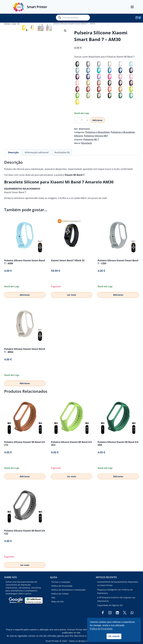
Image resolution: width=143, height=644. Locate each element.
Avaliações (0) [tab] (55, 149)
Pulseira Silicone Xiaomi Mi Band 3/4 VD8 (118, 440)
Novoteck (86, 140)
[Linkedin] (117, 609)
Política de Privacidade (62, 582)
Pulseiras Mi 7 (90, 137)
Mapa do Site (58, 598)
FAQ (53, 594)
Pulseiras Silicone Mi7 (84, 134)
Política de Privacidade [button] (101, 629)
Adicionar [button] (25, 291)
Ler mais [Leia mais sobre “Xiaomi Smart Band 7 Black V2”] (71, 291)
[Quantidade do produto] (81, 119)
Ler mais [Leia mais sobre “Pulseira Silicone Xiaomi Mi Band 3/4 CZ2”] (25, 561)
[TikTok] (117, 616)
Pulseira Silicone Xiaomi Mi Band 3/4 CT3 (25, 440)
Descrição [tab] (12, 149)
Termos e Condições (61, 578)
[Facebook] (103, 609)
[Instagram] (110, 609)
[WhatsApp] (132, 609)
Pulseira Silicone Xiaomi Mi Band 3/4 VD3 (71, 440)
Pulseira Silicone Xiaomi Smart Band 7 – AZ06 (25, 258)
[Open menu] (134, 7)
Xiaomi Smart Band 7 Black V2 (68, 257)
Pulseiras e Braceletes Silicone (122, 131)
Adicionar (97, 119)
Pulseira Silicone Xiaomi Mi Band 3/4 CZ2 (25, 528)
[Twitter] (125, 609)
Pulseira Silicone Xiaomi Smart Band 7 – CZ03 (118, 258)
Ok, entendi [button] (114, 636)
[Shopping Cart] (139, 18)
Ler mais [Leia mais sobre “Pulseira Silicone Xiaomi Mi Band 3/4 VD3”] (71, 473)
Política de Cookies (60, 590)
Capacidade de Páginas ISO (110, 601)
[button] (65, 29)
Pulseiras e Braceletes (96, 131)
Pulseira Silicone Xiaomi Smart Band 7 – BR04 (25, 347)
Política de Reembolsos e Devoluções (69, 586)
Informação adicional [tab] (33, 149)
